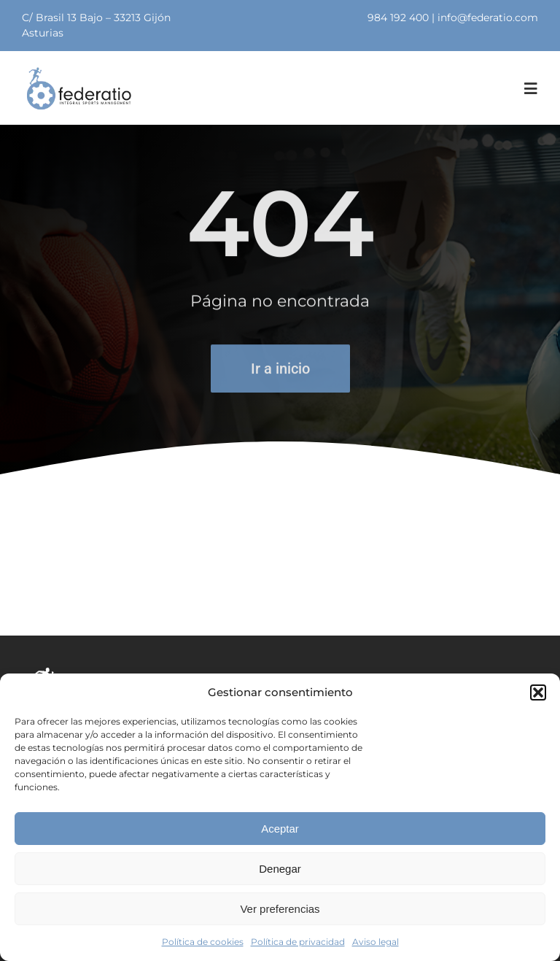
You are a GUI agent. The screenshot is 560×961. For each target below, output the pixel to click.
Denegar (280, 869)
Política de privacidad (298, 942)
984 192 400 (398, 18)
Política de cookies (203, 942)
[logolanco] (114, 670)
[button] (538, 692)
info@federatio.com (488, 18)
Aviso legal (376, 942)
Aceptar (280, 829)
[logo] (79, 71)
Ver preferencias (280, 909)
